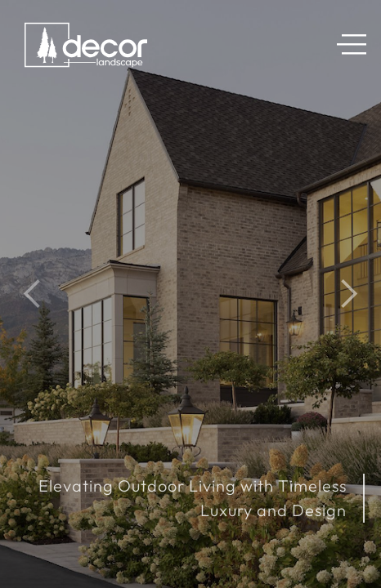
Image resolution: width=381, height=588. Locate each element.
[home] (82, 48)
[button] (358, 48)
